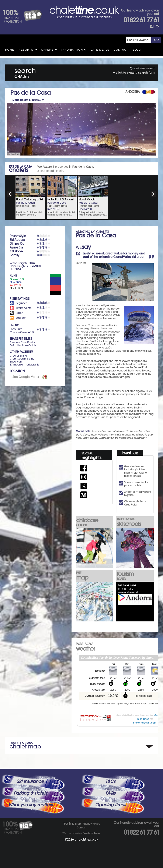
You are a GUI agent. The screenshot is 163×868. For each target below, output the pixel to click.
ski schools (135, 522)
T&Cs (110, 781)
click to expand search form (134, 73)
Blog (137, 50)
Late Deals (100, 50)
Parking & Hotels (30, 793)
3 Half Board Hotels (50, 171)
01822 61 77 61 (141, 20)
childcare (94, 522)
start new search (143, 68)
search (25, 72)
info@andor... (127, 589)
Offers (47, 50)
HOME (10, 50)
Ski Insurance (30, 781)
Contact (121, 50)
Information (72, 50)
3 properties (60, 167)
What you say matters (30, 805)
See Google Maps (26, 377)
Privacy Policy (91, 824)
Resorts (26, 50)
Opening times (110, 805)
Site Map (76, 824)
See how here (91, 833)
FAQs (110, 793)
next (153, 194)
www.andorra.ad (128, 592)
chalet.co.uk (86, 839)
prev (10, 194)
